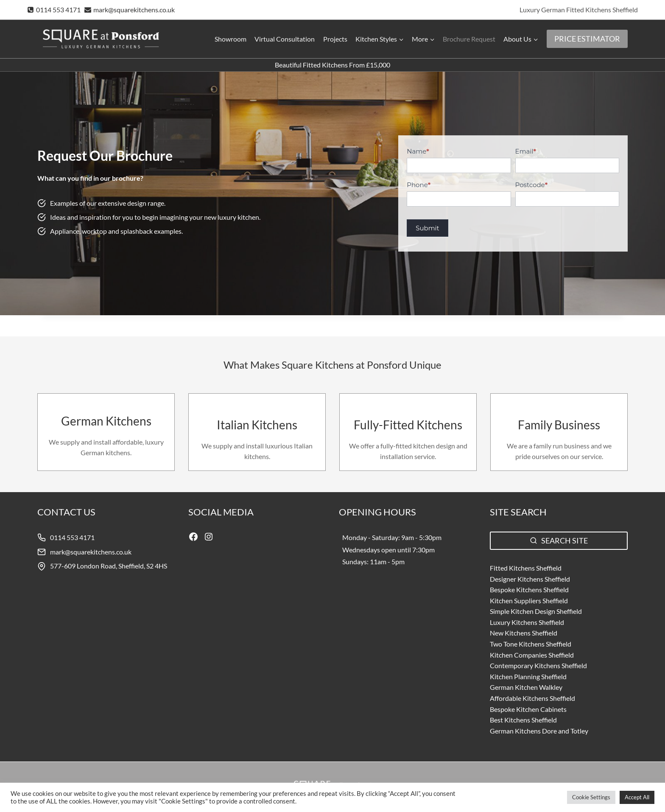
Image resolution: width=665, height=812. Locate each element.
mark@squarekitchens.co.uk (91, 552)
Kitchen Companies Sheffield (532, 655)
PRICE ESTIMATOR (587, 39)
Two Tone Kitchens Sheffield (531, 644)
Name (418, 151)
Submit (427, 228)
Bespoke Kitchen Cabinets (528, 709)
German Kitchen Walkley (526, 687)
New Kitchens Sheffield (524, 633)
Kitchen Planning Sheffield (528, 676)
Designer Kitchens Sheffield (530, 579)
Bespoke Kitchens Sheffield (529, 589)
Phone (419, 185)
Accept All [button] (637, 797)
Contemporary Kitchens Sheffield (538, 665)
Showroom (231, 39)
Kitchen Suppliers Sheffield (529, 601)
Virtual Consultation (285, 39)
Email (526, 151)
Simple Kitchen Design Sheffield (536, 611)
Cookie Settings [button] (591, 797)
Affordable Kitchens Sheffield (532, 698)
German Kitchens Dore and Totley (539, 731)
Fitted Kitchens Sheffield (526, 568)
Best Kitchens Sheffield (523, 720)
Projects (335, 39)
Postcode (532, 185)
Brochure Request (469, 39)
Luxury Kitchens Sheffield (527, 622)
